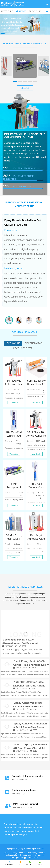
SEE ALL (25, 88)
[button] (3, 34)
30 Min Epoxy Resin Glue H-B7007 (14, 539)
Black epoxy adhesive (36, 853)
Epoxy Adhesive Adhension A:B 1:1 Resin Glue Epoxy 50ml (30, 727)
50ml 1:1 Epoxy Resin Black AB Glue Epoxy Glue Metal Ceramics (30, 748)
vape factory (28, 855)
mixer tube (40, 855)
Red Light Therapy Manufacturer (24, 858)
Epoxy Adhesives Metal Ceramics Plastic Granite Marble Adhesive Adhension (30, 707)
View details (14, 403)
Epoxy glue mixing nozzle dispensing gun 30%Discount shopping (20, 643)
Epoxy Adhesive (18, 853)
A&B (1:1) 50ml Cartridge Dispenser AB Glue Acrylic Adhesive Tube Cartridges (29, 686)
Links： (7, 853)
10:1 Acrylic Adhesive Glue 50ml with (36, 539)
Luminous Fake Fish (13, 855)
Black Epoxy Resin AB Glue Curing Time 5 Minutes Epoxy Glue (31, 665)
